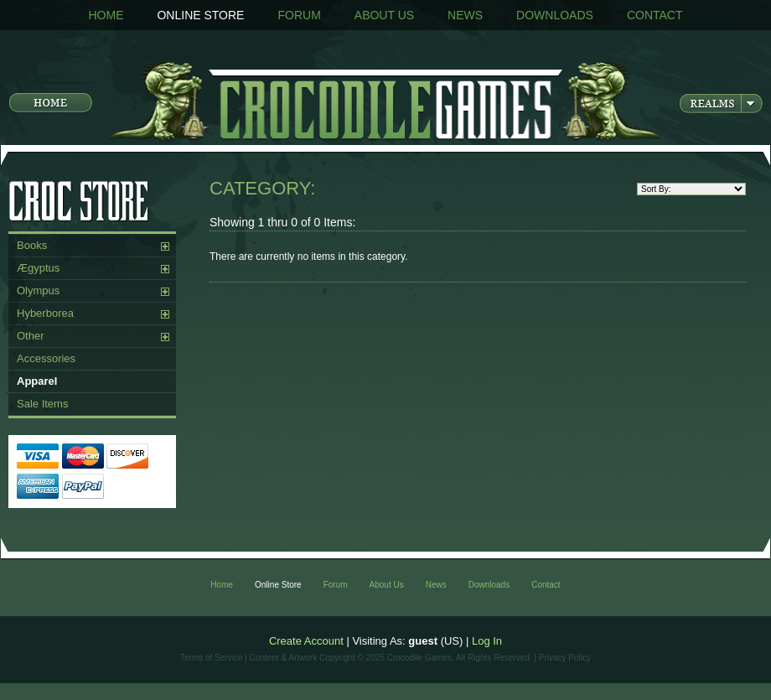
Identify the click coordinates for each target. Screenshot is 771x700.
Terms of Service (211, 658)
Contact (655, 15)
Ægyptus (38, 268)
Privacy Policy (565, 658)
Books (32, 245)
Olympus (38, 290)
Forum (299, 15)
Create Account (306, 641)
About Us (384, 15)
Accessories (46, 358)
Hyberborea (45, 313)
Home (106, 15)
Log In (487, 641)
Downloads (555, 15)
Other (31, 336)
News (465, 15)
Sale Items (42, 404)
